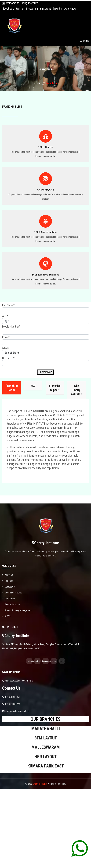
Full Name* (8, 305)
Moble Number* (11, 327)
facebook (8, 9)
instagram (32, 9)
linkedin (58, 9)
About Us (8, 575)
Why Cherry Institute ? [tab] (76, 390)
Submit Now (45, 372)
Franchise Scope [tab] (12, 388)
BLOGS (6, 616)
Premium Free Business (46, 275)
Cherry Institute (40, 784)
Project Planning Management (17, 610)
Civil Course (9, 599)
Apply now (70, 9)
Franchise (8, 581)
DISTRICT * (8, 358)
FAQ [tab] (33, 386)
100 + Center (46, 147)
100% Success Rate (45, 232)
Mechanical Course (12, 593)
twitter (20, 9)
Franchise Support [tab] (55, 388)
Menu (84, 41)
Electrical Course (11, 604)
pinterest (45, 9)
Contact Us (8, 587)
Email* (6, 337)
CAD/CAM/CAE (46, 190)
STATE (6, 348)
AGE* (5, 316)
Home (37, 83)
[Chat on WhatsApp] (80, 848)
